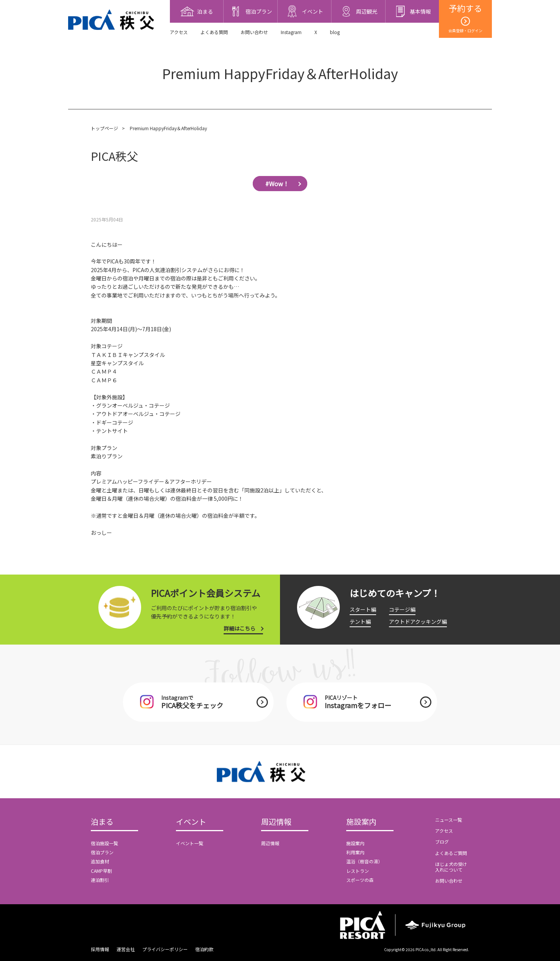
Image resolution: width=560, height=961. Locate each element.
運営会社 (126, 949)
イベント (191, 822)
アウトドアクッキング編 (418, 621)
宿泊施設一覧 (104, 843)
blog (335, 32)
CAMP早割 (101, 871)
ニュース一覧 (449, 820)
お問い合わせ (254, 32)
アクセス (179, 32)
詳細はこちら (240, 628)
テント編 (360, 621)
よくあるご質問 (451, 853)
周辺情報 (276, 822)
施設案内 (361, 822)
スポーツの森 (360, 880)
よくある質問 (214, 32)
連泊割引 (100, 880)
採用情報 (100, 949)
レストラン (358, 871)
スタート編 (363, 609)
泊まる (102, 822)
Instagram (291, 32)
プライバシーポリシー (165, 949)
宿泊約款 (204, 949)
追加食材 (100, 861)
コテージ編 (402, 609)
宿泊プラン (102, 852)
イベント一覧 (190, 843)
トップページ (104, 128)
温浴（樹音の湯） (364, 861)
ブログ (442, 842)
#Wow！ (277, 184)
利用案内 (355, 852)
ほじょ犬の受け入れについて (451, 867)
